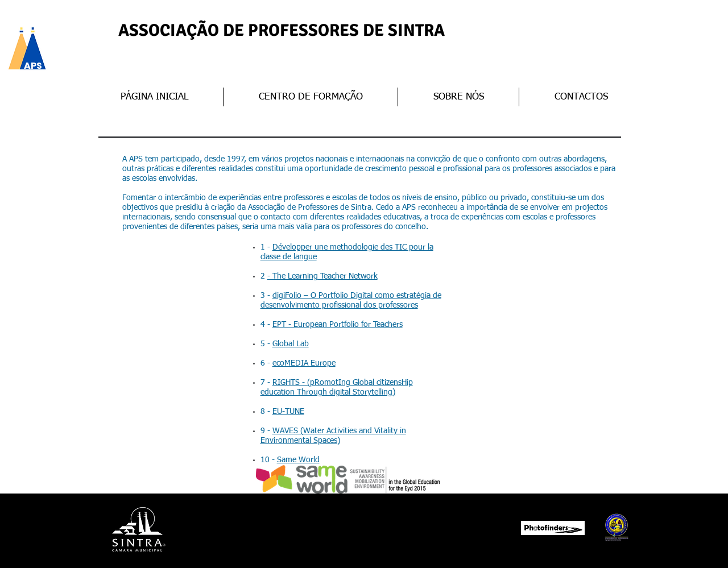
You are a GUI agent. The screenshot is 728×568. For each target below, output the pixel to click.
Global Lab (291, 344)
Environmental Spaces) (300, 441)
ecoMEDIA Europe (304, 363)
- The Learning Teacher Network (322, 276)
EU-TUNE (288, 412)
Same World (298, 460)
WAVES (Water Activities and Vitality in (339, 431)
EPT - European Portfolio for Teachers (338, 325)
